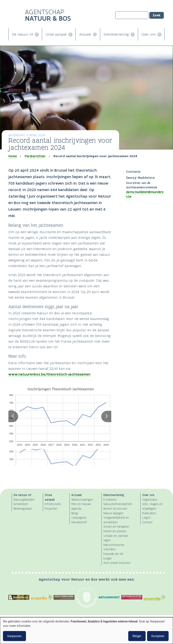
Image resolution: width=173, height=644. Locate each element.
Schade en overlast (116, 536)
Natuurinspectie (114, 545)
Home (13, 156)
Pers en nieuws (81, 504)
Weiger (137, 636)
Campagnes (79, 518)
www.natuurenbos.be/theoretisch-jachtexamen (49, 374)
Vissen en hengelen (116, 527)
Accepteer (158, 636)
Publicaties (149, 513)
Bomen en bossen (115, 509)
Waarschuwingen (82, 500)
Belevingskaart (23, 509)
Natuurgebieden (24, 500)
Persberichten (35, 156)
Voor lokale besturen (117, 563)
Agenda (76, 509)
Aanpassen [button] (14, 636)
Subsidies (110, 549)
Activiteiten (21, 504)
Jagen (107, 540)
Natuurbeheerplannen (118, 504)
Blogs (75, 513)
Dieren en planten (115, 531)
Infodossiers (53, 504)
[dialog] (86, 631)
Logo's (147, 518)
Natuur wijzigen (113, 513)
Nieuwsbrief (79, 522)
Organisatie (150, 500)
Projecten (51, 509)
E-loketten (110, 500)
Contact (147, 522)
